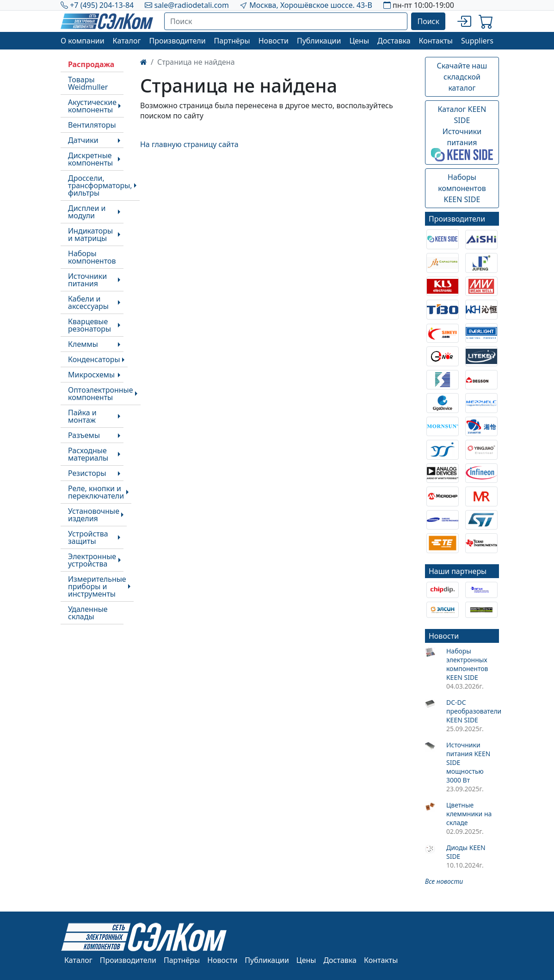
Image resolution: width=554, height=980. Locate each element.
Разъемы (84, 435)
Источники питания (87, 280)
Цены (359, 41)
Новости (274, 41)
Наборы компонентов (92, 257)
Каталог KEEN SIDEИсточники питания (462, 133)
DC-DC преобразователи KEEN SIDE (473, 711)
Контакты (436, 41)
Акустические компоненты (92, 106)
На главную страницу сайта (189, 144)
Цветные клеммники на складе (469, 814)
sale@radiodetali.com (191, 5)
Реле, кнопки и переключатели (96, 492)
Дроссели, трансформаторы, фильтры (100, 185)
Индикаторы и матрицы (90, 234)
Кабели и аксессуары (88, 302)
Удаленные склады (88, 613)
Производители (177, 41)
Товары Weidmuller (88, 83)
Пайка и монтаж (82, 416)
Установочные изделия (94, 515)
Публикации (319, 41)
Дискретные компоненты (90, 159)
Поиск (428, 21)
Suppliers (477, 41)
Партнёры (232, 41)
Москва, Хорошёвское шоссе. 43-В (311, 5)
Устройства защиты (88, 537)
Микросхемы (91, 375)
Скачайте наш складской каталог (462, 77)
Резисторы (87, 473)
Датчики (83, 140)
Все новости (444, 881)
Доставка (394, 41)
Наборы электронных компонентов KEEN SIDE (467, 664)
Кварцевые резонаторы (89, 325)
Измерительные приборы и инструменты (97, 586)
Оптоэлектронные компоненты (101, 394)
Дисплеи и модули (87, 212)
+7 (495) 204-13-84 (102, 5)
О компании (83, 41)
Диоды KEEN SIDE (466, 852)
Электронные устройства (92, 560)
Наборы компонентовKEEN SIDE (462, 188)
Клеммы (83, 344)
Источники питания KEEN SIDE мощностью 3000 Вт (468, 762)
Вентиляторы (92, 125)
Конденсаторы (94, 359)
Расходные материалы (88, 454)
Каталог (127, 41)
